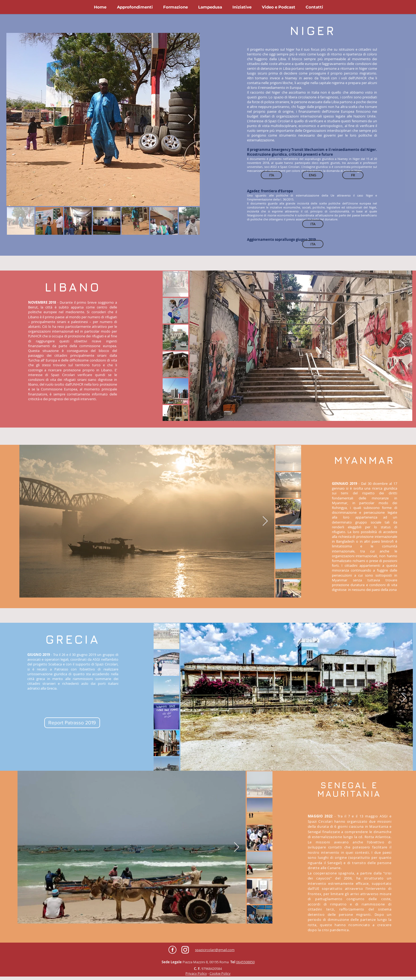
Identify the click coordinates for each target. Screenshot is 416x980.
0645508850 (245, 962)
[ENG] (313, 175)
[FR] (353, 175)
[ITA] (313, 224)
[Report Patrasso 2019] (72, 723)
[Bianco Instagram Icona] (185, 950)
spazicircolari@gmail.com (215, 950)
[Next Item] (191, 119)
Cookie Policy (220, 973)
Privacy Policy (196, 973)
